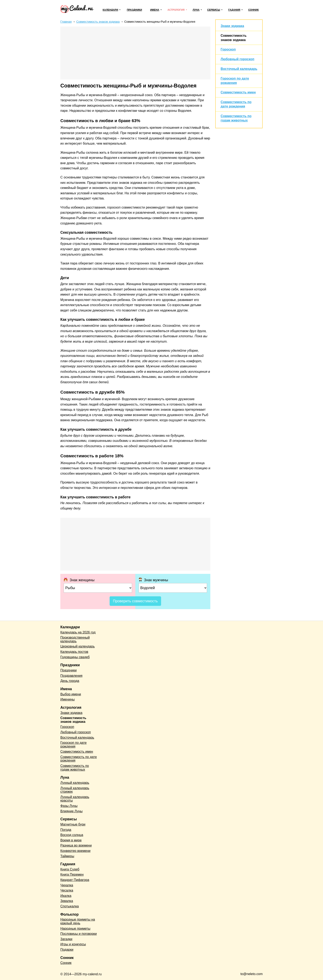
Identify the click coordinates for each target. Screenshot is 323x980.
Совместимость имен (238, 92)
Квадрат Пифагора (75, 880)
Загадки (66, 939)
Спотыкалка (70, 906)
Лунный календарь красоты (75, 799)
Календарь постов (74, 652)
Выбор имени (71, 694)
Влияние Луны (71, 811)
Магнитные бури (73, 824)
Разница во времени (76, 845)
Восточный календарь (239, 69)
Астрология (176, 10)
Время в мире (71, 840)
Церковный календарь (78, 646)
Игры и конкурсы (73, 944)
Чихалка (67, 885)
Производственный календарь (75, 639)
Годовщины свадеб (75, 657)
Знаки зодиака (232, 26)
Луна (196, 10)
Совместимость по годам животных (75, 768)
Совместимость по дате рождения (79, 759)
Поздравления (71, 676)
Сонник (253, 10)
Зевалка (67, 901)
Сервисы (214, 10)
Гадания (234, 10)
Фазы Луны (69, 806)
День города (70, 681)
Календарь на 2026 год (78, 632)
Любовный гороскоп (237, 59)
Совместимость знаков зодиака (73, 720)
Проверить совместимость (135, 601)
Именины (68, 699)
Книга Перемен (72, 874)
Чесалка (67, 890)
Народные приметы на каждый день (78, 921)
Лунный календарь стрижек (75, 790)
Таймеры (67, 856)
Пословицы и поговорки (79, 934)
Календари (110, 10)
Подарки (67, 950)
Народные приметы (75, 929)
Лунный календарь (75, 783)
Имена (155, 10)
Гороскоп (228, 49)
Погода (66, 830)
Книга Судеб (70, 869)
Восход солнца (72, 835)
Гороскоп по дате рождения (73, 745)
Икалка (66, 896)
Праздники (135, 10)
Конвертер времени (75, 851)
